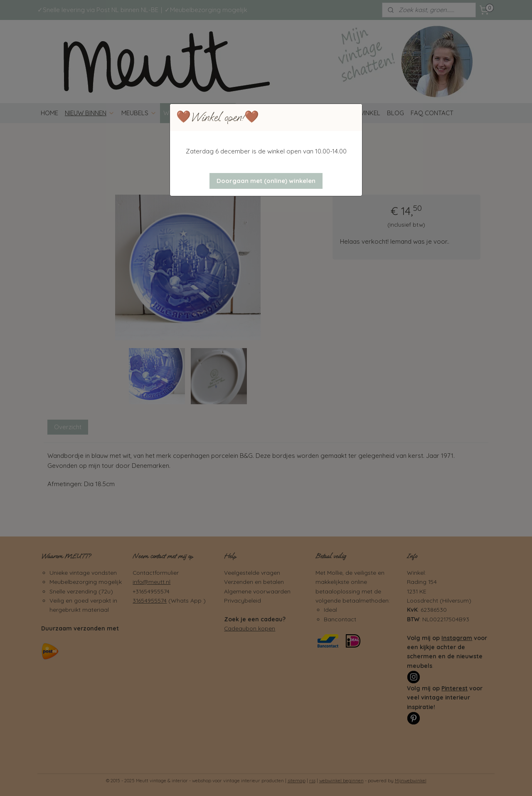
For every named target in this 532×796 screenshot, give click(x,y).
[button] (266, 181)
